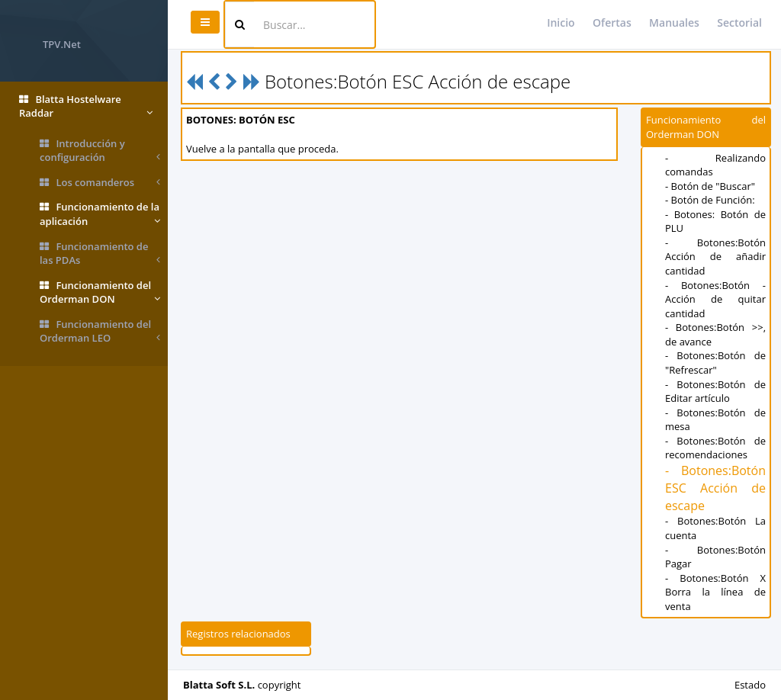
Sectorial (739, 22)
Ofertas (612, 22)
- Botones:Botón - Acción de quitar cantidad (715, 299)
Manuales (674, 22)
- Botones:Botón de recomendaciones (715, 448)
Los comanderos (100, 183)
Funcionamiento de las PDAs (100, 254)
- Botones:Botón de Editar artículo (715, 392)
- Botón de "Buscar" (710, 186)
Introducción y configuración (100, 151)
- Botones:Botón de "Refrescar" (715, 363)
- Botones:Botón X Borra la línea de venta (715, 592)
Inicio (561, 22)
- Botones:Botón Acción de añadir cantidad (715, 257)
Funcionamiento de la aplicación (100, 214)
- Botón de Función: (710, 200)
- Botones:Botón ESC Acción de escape (715, 488)
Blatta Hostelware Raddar (86, 106)
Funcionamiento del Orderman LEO (100, 331)
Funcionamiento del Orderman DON (100, 292)
